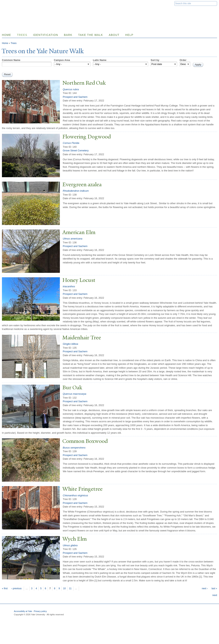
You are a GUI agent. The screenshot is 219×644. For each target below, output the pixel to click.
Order (183, 60)
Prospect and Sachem (75, 97)
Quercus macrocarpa (74, 394)
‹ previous (17, 588)
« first (5, 588)
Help (129, 35)
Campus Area (62, 60)
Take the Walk (91, 35)
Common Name (11, 60)
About (114, 35)
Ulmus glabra (70, 545)
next (215, 595)
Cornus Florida (71, 143)
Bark (68, 35)
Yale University (13, 3)
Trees (22, 35)
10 (64, 588)
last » (214, 588)
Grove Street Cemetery (76, 150)
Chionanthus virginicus (75, 495)
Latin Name (100, 60)
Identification (46, 35)
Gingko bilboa (70, 344)
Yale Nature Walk (44, 11)
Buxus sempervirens (74, 448)
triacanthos (69, 286)
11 (70, 588)
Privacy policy (40, 611)
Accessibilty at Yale (23, 611)
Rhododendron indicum (76, 191)
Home (5, 43)
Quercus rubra (71, 89)
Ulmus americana (73, 239)
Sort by (155, 60)
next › (205, 588)
